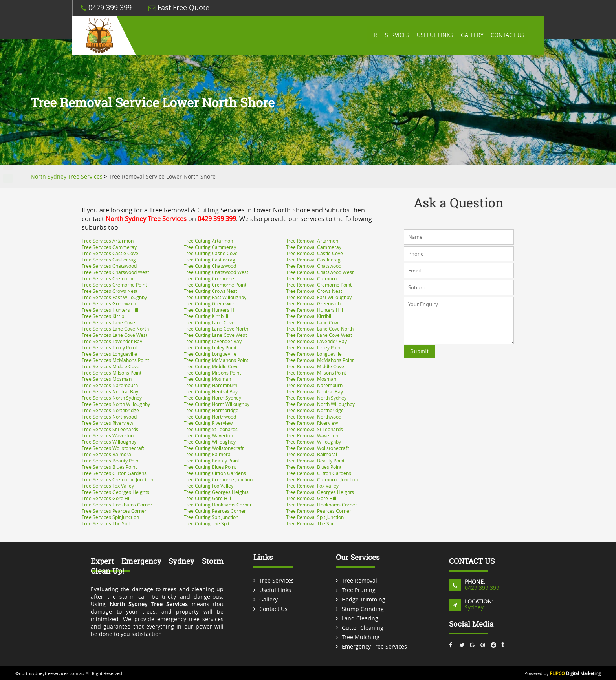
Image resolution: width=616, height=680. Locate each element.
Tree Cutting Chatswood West (216, 272)
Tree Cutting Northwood (210, 417)
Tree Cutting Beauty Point (212, 461)
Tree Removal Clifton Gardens (319, 473)
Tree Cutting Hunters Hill (211, 310)
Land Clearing (360, 618)
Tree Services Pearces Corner (114, 511)
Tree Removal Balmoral (312, 454)
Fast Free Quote (179, 8)
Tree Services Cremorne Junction (117, 479)
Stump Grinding (363, 609)
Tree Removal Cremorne (313, 278)
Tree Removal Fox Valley (312, 486)
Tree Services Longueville (109, 354)
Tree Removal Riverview (312, 423)
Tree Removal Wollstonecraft (317, 448)
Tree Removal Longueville (314, 354)
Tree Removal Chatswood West (320, 272)
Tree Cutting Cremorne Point (215, 285)
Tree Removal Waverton (312, 435)
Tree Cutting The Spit (207, 523)
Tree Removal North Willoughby (320, 404)
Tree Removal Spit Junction (315, 517)
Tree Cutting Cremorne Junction (218, 479)
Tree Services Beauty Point (111, 461)
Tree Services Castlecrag (109, 260)
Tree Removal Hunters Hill (314, 310)
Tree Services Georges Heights (115, 492)
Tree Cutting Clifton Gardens (215, 473)
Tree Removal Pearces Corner (319, 511)
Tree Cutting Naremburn (211, 385)
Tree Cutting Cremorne (209, 278)
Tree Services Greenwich (109, 303)
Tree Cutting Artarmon (208, 241)
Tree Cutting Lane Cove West (215, 335)
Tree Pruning (359, 590)
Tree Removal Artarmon (312, 241)
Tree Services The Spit (106, 523)
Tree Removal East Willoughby (319, 297)
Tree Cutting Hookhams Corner (218, 505)
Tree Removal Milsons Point (316, 373)
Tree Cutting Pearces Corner (215, 511)
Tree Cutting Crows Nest (210, 291)
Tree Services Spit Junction (110, 517)
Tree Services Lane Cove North (115, 329)
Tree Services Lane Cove (108, 322)
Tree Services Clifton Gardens (114, 473)
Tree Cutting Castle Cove (211, 253)
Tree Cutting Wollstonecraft (214, 448)
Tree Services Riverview (107, 423)
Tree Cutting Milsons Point (212, 373)
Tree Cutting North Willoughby (217, 404)
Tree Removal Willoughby (313, 442)
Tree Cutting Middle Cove (211, 366)
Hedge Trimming (364, 599)
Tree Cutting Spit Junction (211, 517)
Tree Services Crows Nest (110, 291)
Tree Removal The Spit (310, 523)
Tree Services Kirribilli (105, 316)
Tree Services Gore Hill (107, 498)
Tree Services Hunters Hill (110, 310)
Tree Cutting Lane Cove (209, 322)
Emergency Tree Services (374, 646)
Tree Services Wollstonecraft (113, 448)
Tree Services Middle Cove (111, 366)
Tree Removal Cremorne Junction (322, 479)
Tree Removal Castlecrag (313, 260)
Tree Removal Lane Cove (313, 322)
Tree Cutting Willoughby (210, 442)
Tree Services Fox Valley (108, 486)
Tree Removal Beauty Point (315, 461)
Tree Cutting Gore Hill (207, 498)
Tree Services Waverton (108, 435)
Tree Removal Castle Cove (314, 253)
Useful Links (434, 35)
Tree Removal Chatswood (314, 266)
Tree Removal (359, 580)
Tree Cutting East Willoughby (215, 297)
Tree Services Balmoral (107, 454)
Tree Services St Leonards (110, 429)
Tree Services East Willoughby (114, 297)
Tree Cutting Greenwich (210, 303)
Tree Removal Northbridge (315, 410)
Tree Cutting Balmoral (208, 454)
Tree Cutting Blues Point (210, 467)
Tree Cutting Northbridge (211, 410)
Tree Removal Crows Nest (314, 291)
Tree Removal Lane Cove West (319, 335)
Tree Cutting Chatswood (210, 266)
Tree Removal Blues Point (314, 467)
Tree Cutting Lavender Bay (213, 341)
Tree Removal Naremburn (314, 385)
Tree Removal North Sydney (316, 398)
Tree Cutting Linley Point (210, 347)
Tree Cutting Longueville (210, 354)
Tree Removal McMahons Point (320, 360)
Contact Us (508, 35)
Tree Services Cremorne (108, 278)
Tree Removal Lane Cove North (320, 329)
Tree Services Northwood (109, 417)
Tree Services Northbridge (110, 410)
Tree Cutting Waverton (208, 435)
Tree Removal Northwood (314, 417)
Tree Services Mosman (107, 379)
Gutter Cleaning (363, 628)
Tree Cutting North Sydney (213, 398)
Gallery (471, 35)
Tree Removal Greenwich (313, 303)
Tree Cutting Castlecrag (210, 260)
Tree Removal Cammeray (314, 247)
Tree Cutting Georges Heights (216, 492)
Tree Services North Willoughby (116, 404)
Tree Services (388, 35)
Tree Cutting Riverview (208, 423)
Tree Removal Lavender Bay (316, 341)
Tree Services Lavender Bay (112, 341)
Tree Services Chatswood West (115, 272)
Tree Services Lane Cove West (115, 335)
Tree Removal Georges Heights (320, 492)
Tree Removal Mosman (311, 379)
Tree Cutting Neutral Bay (211, 391)
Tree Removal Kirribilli (310, 316)
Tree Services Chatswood (109, 266)
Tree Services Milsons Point (112, 373)
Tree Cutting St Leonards (211, 429)
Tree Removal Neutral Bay (314, 391)
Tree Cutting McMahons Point (216, 360)
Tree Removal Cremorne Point (319, 285)
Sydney (474, 607)
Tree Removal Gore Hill (311, 498)
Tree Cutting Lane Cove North (216, 329)
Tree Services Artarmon (108, 241)
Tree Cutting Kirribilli (206, 316)
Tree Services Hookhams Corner (117, 505)
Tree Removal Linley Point (314, 347)
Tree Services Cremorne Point (114, 285)
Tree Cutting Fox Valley (209, 486)
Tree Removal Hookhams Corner (322, 505)
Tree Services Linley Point (109, 347)
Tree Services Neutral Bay (110, 391)
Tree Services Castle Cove (110, 253)
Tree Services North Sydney (112, 398)
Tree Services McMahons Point (115, 360)
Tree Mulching (361, 637)
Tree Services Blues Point (109, 467)
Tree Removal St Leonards (314, 429)
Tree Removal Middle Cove (315, 366)
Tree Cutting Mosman (207, 379)
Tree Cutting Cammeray (210, 247)
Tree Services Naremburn (110, 385)
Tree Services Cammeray (109, 247)
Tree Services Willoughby (109, 442)
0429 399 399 (106, 8)
